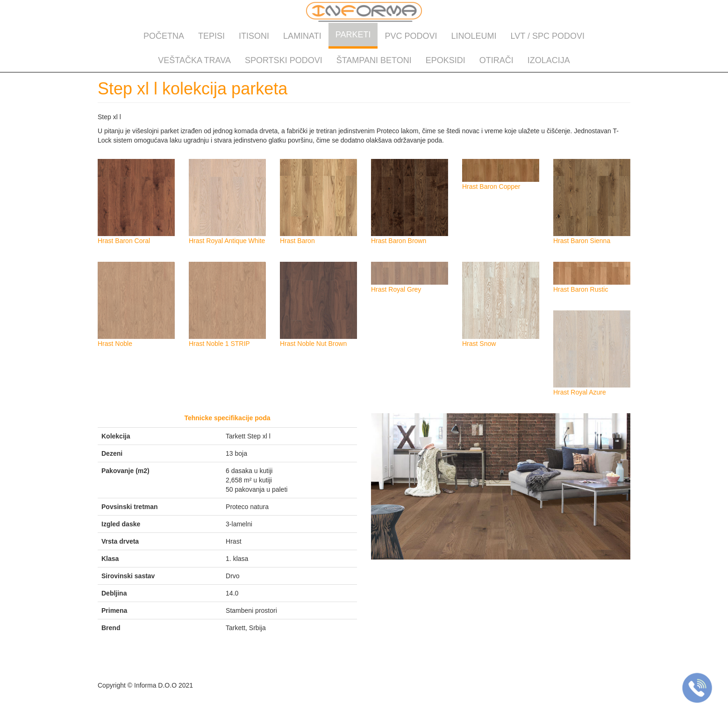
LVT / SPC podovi (548, 36)
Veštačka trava (194, 60)
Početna (164, 36)
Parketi (353, 35)
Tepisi (211, 36)
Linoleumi (474, 36)
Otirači (496, 60)
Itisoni (254, 36)
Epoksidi (446, 60)
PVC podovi (411, 36)
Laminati (302, 36)
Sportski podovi (284, 60)
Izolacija (549, 60)
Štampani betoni (374, 60)
